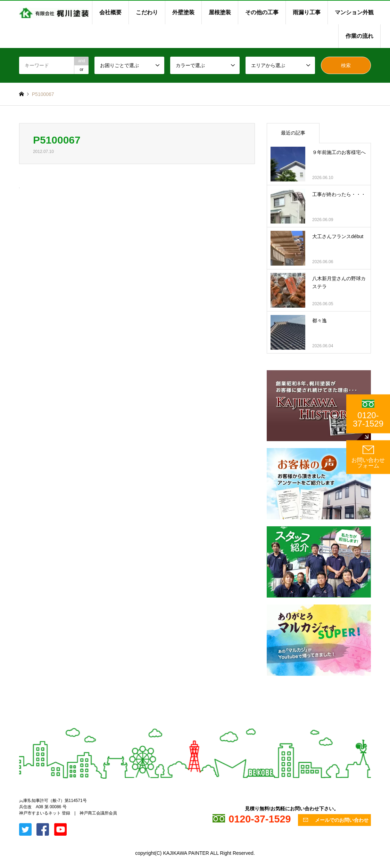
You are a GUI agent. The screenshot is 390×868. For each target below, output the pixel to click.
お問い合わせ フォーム (368, 457)
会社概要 (110, 12)
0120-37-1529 (368, 414)
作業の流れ (359, 36)
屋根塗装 (220, 12)
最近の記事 (293, 133)
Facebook (31, 798)
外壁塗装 (183, 12)
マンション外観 (354, 12)
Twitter (22, 798)
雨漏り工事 (307, 12)
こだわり (147, 12)
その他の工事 (262, 12)
